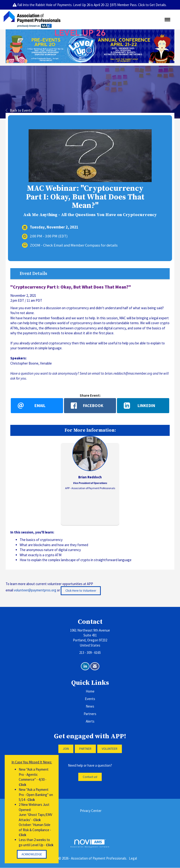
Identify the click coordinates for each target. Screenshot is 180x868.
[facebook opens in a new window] (90, 406)
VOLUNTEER (110, 749)
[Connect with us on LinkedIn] (85, 666)
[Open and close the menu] (118, 20)
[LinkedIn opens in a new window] (143, 406)
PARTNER (85, 749)
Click (22, 785)
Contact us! (90, 777)
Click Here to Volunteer (81, 591)
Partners (90, 714)
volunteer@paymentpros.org (35, 590)
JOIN (66, 749)
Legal (133, 858)
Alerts (90, 721)
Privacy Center (91, 811)
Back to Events (19, 110)
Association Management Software (90, 844)
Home (90, 691)
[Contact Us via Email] (95, 666)
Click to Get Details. (153, 5)
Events (90, 699)
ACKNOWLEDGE (32, 854)
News (90, 706)
